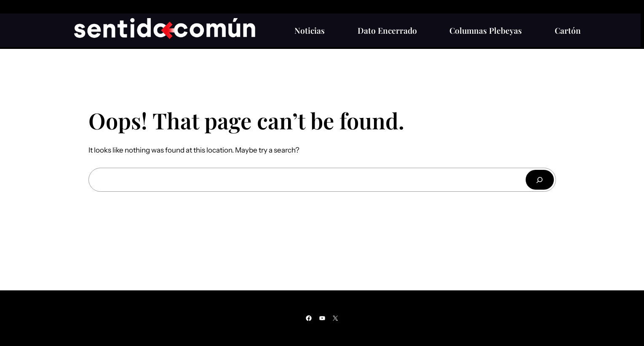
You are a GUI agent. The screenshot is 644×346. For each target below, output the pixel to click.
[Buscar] (540, 180)
